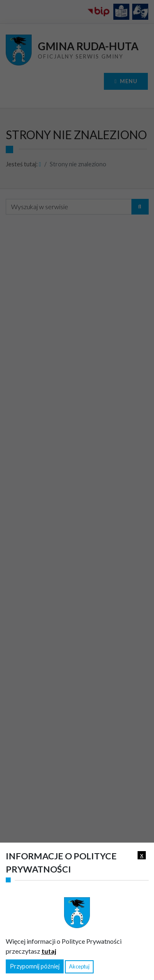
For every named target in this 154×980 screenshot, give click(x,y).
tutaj (49, 951)
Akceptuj (79, 966)
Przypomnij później (35, 966)
